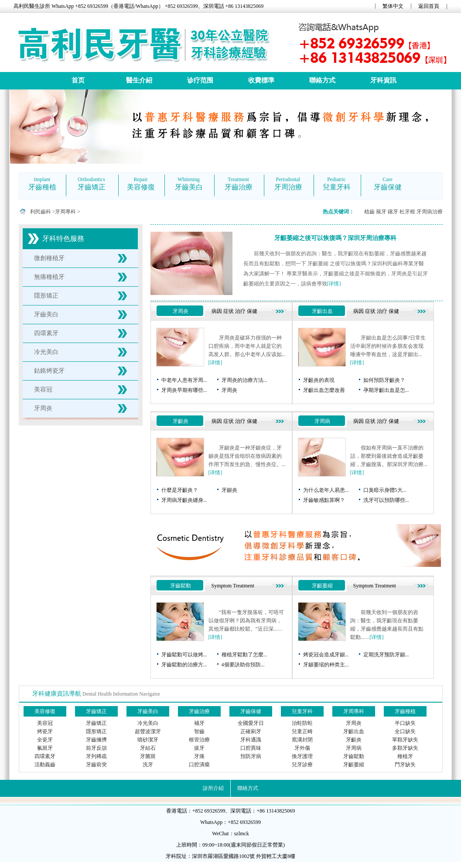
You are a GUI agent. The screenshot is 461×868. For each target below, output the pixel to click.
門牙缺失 (405, 765)
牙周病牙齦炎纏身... (184, 500)
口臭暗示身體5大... (385, 490)
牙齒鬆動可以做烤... (184, 655)
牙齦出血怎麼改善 (324, 390)
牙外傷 (302, 748)
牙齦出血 (322, 311)
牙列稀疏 (96, 756)
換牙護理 (302, 756)
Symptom (222, 586)
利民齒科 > (43, 212)
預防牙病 (251, 756)
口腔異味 (251, 748)
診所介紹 (213, 788)
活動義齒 (45, 765)
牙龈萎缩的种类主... (326, 665)
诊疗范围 (200, 80)
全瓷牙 (45, 740)
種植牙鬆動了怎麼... (244, 655)
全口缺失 (405, 731)
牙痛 (199, 756)
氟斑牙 (45, 748)
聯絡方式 (322, 80)
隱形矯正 (46, 296)
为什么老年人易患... (326, 490)
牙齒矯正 (96, 723)
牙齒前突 (96, 765)
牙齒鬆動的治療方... (184, 665)
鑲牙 (393, 212)
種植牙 (405, 756)
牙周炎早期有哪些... (184, 390)
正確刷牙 (251, 731)
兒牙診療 (302, 765)
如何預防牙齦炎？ (384, 380)
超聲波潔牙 (148, 731)
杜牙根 (407, 212)
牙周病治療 (430, 212)
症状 (229, 311)
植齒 (369, 212)
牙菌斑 (148, 756)
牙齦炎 (181, 421)
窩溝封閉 (302, 740)
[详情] (334, 284)
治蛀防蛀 (302, 723)
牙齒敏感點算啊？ (324, 500)
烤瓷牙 (45, 731)
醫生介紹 (139, 80)
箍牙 (381, 212)
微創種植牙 (49, 258)
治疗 (240, 311)
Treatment (244, 586)
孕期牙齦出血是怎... (386, 390)
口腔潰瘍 (199, 765)
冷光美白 (46, 352)
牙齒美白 (46, 314)
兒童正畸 (302, 731)
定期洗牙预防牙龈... (386, 655)
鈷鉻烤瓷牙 (49, 371)
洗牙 (148, 765)
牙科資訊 (383, 80)
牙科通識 (251, 740)
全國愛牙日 (251, 723)
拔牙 (199, 748)
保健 (252, 311)
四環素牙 (46, 333)
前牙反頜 (96, 748)
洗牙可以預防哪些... (386, 500)
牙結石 (148, 748)
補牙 (199, 723)
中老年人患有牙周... (184, 380)
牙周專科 (65, 212)
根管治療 (199, 740)
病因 (217, 311)
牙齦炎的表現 (319, 380)
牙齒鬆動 (181, 586)
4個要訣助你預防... (243, 665)
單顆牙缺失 (405, 740)
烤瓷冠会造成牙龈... (326, 655)
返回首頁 (429, 6)
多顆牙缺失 (405, 748)
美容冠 (43, 389)
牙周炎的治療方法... (244, 380)
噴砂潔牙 (148, 740)
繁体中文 (393, 6)
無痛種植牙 (49, 277)
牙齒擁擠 (96, 740)
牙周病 (322, 421)
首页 (78, 80)
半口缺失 (405, 723)
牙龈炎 (229, 490)
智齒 (199, 731)
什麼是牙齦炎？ (180, 490)
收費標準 (261, 80)
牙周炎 (43, 408)
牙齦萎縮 (322, 586)
